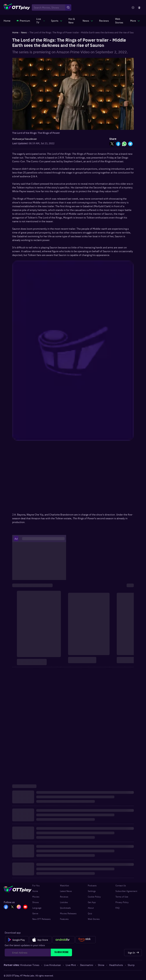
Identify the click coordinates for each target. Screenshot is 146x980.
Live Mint (71, 965)
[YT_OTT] (25, 907)
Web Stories (94, 919)
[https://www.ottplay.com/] (7, 21)
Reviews (64, 897)
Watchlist (64, 885)
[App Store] (40, 940)
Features (64, 919)
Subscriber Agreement (126, 891)
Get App (92, 902)
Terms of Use (122, 897)
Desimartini (87, 965)
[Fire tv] (86, 940)
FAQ (117, 908)
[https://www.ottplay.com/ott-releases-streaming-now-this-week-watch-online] (72, 21)
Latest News (66, 891)
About (91, 908)
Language (37, 908)
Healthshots (116, 965)
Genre (35, 913)
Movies (36, 897)
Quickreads (65, 908)
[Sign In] (133, 953)
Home (35, 891)
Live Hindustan (53, 965)
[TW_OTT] (12, 907)
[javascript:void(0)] (40, 21)
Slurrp (131, 965)
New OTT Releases (41, 919)
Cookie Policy (94, 897)
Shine (101, 965)
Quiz (90, 913)
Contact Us (121, 885)
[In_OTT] (19, 907)
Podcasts (92, 885)
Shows (36, 902)
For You (36, 885)
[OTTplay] (17, 8)
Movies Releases (68, 913)
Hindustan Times (30, 965)
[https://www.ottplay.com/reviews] (104, 21)
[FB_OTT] (6, 907)
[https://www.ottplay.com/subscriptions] (23, 21)
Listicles (64, 902)
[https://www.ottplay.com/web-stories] (120, 21)
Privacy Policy (122, 902)
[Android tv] (64, 940)
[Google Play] (17, 940)
